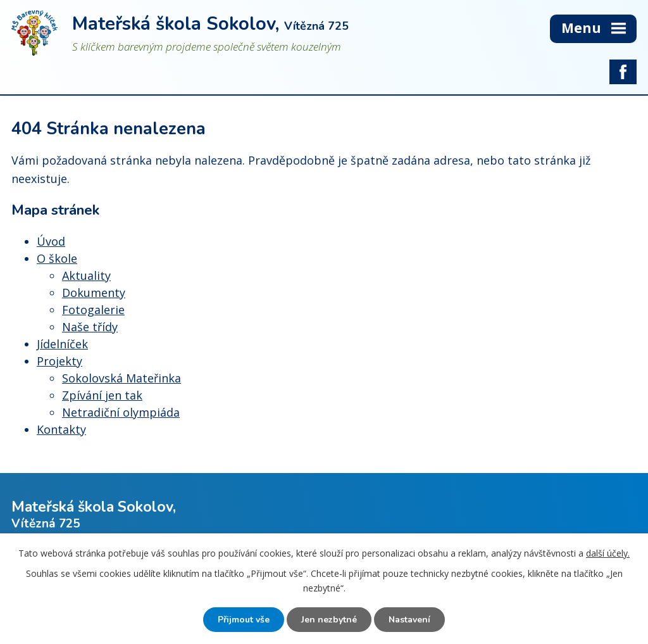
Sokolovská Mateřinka (121, 378)
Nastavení (409, 620)
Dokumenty (94, 293)
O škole (57, 258)
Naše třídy (90, 327)
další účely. (608, 553)
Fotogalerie (93, 310)
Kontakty (61, 429)
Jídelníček (62, 344)
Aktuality (86, 275)
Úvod (51, 241)
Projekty (59, 361)
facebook (623, 72)
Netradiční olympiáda (121, 412)
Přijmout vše (244, 620)
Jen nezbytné (329, 620)
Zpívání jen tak (102, 395)
